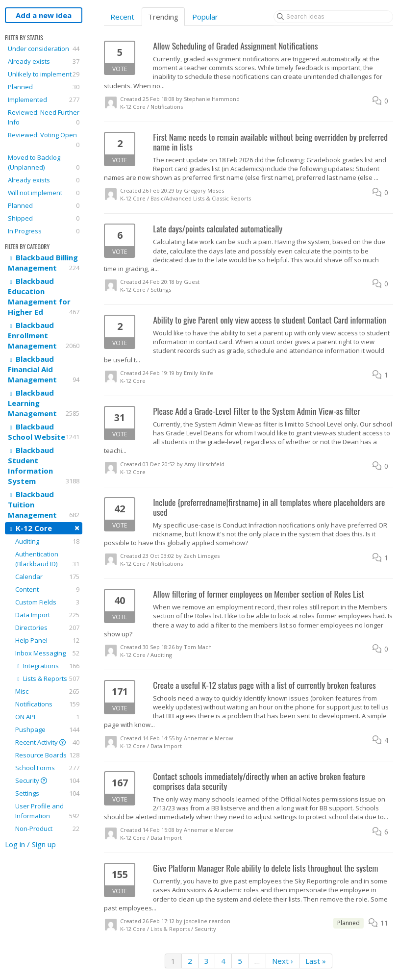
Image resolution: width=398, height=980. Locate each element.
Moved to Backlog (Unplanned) (44, 163)
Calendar (47, 577)
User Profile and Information (47, 811)
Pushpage (47, 729)
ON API (47, 717)
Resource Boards (47, 755)
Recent (122, 17)
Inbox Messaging (47, 653)
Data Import (47, 615)
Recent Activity (47, 742)
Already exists (44, 61)
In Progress (44, 231)
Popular (205, 17)
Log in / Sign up (30, 844)
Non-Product (47, 829)
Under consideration (44, 49)
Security (47, 780)
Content (47, 589)
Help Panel (47, 640)
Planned (44, 87)
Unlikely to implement (44, 74)
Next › (283, 961)
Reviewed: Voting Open (44, 140)
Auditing (47, 541)
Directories (47, 628)
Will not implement (44, 193)
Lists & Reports (47, 678)
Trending (163, 17)
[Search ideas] (333, 17)
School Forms (47, 768)
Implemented (44, 100)
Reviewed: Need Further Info (44, 117)
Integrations (47, 666)
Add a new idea (44, 15)
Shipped (44, 218)
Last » (316, 961)
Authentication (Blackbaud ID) (47, 559)
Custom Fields (47, 602)
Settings (47, 793)
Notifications (47, 704)
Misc (47, 691)
